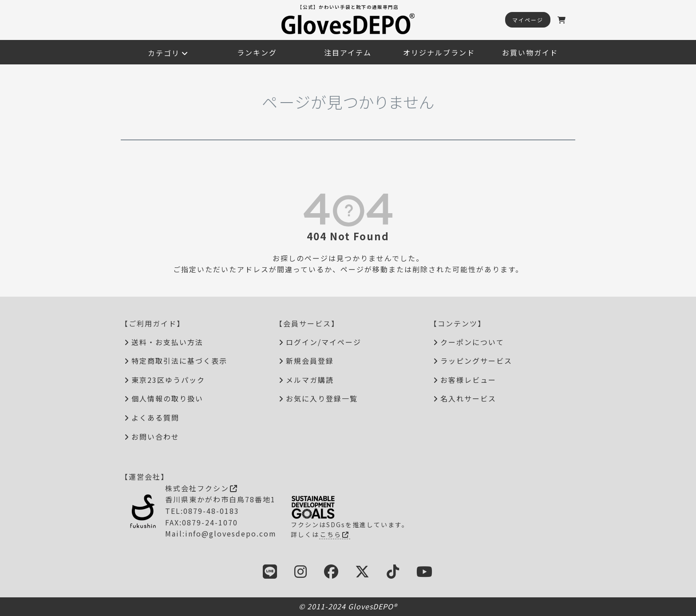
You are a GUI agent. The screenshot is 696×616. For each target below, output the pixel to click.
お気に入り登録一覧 (322, 398)
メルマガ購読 (310, 380)
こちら (335, 534)
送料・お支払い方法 (167, 342)
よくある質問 (155, 417)
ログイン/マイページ (324, 342)
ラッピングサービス (476, 361)
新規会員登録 (310, 361)
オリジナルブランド (439, 52)
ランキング (257, 52)
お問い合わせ (155, 437)
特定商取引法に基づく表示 (179, 361)
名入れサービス (468, 398)
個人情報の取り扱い (167, 398)
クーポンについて (472, 342)
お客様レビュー (468, 380)
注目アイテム (348, 52)
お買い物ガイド (530, 52)
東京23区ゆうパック (168, 380)
